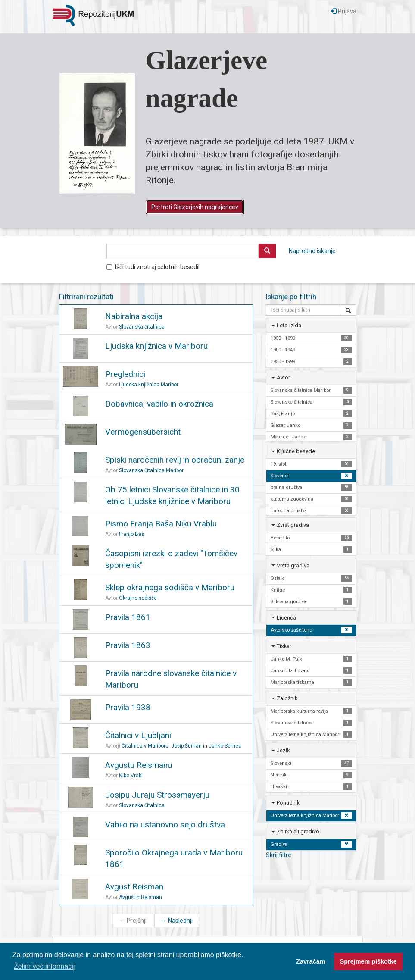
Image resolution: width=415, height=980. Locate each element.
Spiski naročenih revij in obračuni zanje (175, 460)
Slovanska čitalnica (142, 327)
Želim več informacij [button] (44, 966)
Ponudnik (288, 803)
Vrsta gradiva (293, 565)
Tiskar (284, 646)
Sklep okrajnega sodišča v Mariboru (170, 587)
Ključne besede (296, 451)
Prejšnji (133, 921)
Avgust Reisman (134, 887)
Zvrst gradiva (293, 525)
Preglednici (125, 374)
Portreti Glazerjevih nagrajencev (195, 207)
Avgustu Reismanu (139, 765)
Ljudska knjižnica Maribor (149, 385)
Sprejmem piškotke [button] (368, 961)
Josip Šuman (186, 746)
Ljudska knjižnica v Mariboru (156, 346)
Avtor (283, 377)
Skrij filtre (279, 855)
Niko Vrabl (131, 776)
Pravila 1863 (128, 645)
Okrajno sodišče (138, 598)
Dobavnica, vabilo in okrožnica (159, 404)
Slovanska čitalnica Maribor (151, 470)
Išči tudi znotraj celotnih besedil (153, 267)
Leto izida (289, 325)
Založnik (287, 698)
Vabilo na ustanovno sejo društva (165, 825)
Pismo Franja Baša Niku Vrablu (161, 524)
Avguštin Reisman (140, 897)
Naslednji (177, 921)
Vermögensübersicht (143, 432)
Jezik (283, 750)
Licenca (286, 618)
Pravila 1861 (128, 617)
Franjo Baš (131, 534)
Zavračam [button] (310, 961)
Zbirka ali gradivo (298, 831)
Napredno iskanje (312, 251)
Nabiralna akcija (134, 316)
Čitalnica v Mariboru (145, 746)
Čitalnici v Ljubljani (138, 735)
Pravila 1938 (128, 707)
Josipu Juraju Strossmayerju (157, 795)
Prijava (343, 11)
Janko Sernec (225, 746)
